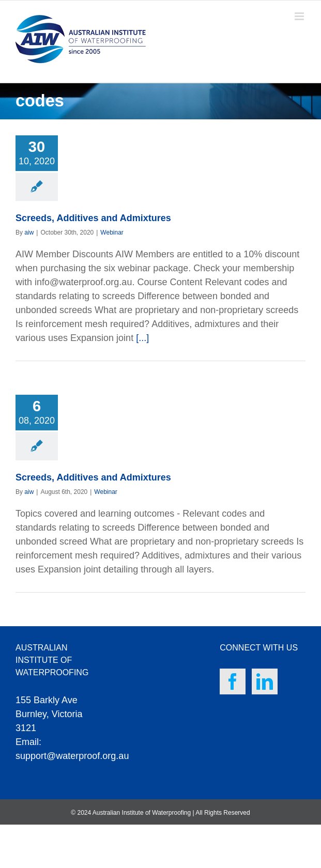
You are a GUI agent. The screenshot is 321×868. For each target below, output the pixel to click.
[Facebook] (233, 681)
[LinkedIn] (265, 681)
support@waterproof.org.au (72, 756)
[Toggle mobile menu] (300, 16)
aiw (29, 233)
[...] (142, 338)
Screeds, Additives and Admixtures (93, 218)
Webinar (112, 233)
